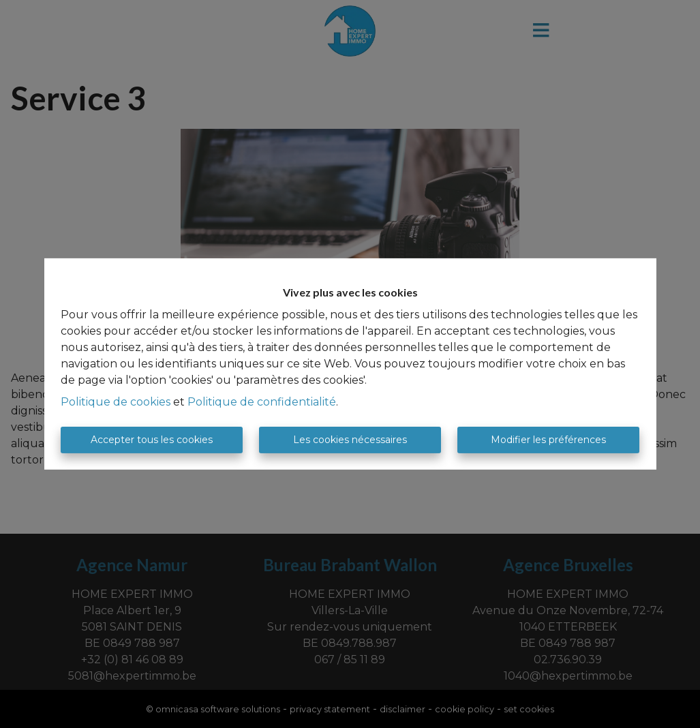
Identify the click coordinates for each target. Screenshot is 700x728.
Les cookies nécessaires (350, 440)
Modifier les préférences (548, 440)
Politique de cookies (116, 402)
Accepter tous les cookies (152, 440)
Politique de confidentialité (262, 402)
